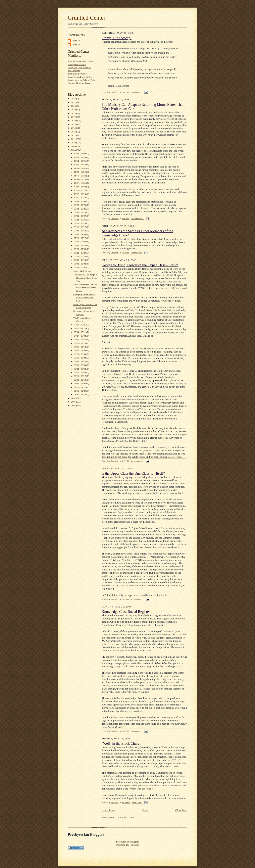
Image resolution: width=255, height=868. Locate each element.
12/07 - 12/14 (80, 165)
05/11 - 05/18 (80, 328)
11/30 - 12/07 (80, 168)
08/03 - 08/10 (80, 231)
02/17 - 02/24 (80, 372)
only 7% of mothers (112, 132)
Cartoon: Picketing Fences (79, 83)
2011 (74, 139)
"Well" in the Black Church (121, 744)
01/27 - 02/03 (80, 383)
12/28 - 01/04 (80, 154)
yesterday (181, 528)
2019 (74, 110)
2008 (74, 150)
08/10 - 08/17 (80, 227)
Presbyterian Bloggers (127, 842)
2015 (74, 124)
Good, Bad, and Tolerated (79, 68)
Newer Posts (108, 810)
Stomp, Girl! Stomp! (82, 271)
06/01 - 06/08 (80, 264)
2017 (74, 117)
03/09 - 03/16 (80, 362)
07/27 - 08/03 (80, 234)
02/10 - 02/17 (80, 376)
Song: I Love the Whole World (81, 80)
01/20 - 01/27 (80, 387)
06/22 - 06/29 (80, 253)
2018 (74, 113)
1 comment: (137, 802)
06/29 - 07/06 (80, 249)
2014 (74, 128)
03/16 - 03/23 (80, 358)
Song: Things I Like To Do (80, 77)
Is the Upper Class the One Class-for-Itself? (133, 473)
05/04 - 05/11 (80, 332)
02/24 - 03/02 (80, 369)
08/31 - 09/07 (80, 216)
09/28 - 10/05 (80, 201)
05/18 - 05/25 (80, 325)
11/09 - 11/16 (80, 179)
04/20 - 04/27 (80, 339)
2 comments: (136, 92)
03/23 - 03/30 (80, 354)
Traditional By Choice (78, 74)
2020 (74, 106)
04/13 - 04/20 (80, 343)
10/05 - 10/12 (80, 198)
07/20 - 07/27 (80, 238)
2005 (74, 406)
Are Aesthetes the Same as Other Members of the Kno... (85, 288)
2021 (74, 102)
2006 (74, 402)
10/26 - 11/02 (80, 187)
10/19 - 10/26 (80, 190)
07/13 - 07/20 (80, 242)
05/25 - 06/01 (80, 267)
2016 (74, 121)
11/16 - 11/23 (80, 176)
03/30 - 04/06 (80, 350)
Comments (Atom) (126, 818)
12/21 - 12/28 (80, 157)
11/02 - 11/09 (80, 183)
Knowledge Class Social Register (126, 612)
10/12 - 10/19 (80, 194)
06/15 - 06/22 (80, 256)
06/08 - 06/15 (80, 260)
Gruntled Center (87, 18)
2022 (74, 99)
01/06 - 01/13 (80, 394)
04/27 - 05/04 (80, 336)
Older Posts (181, 810)
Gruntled (76, 41)
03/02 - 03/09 (80, 365)
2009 (74, 146)
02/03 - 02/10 (80, 380)
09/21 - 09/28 (80, 205)
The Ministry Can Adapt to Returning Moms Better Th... (85, 278)
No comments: (137, 219)
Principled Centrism (77, 64)
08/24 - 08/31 (80, 220)
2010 (74, 143)
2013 (74, 132)
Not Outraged (74, 71)
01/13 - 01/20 (80, 391)
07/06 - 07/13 (80, 245)
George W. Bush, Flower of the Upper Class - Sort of (84, 298)
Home (145, 810)
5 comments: (136, 253)
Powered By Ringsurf (128, 845)
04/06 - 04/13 (80, 347)
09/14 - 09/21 (80, 209)
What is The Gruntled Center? (81, 61)
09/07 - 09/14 (80, 212)
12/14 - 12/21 (80, 161)
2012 (74, 135)
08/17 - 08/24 (80, 223)
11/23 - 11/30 (80, 172)
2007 (74, 398)
